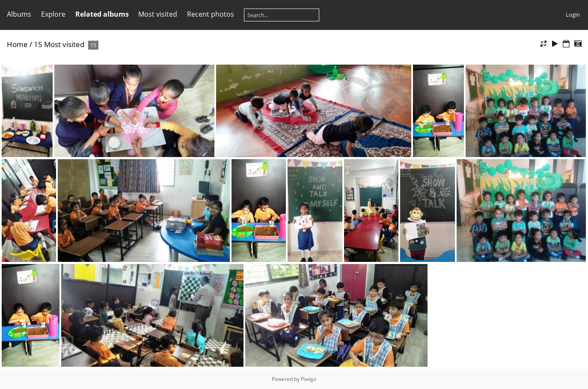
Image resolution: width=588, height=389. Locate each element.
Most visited (158, 14)
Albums (19, 14)
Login (573, 15)
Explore (53, 14)
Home (17, 44)
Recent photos (211, 14)
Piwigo (309, 379)
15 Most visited (59, 44)
